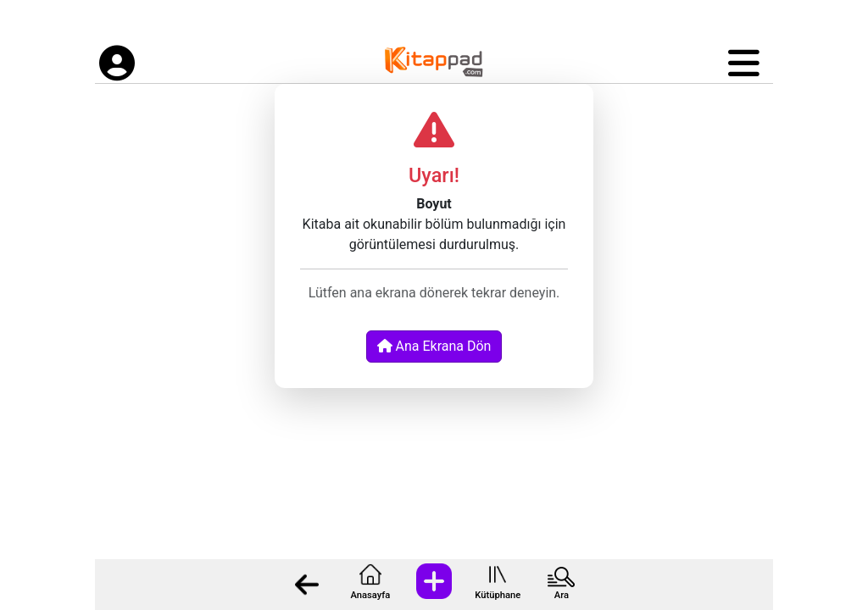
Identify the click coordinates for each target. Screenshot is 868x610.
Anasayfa (370, 595)
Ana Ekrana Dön (434, 346)
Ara (562, 595)
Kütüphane (498, 595)
